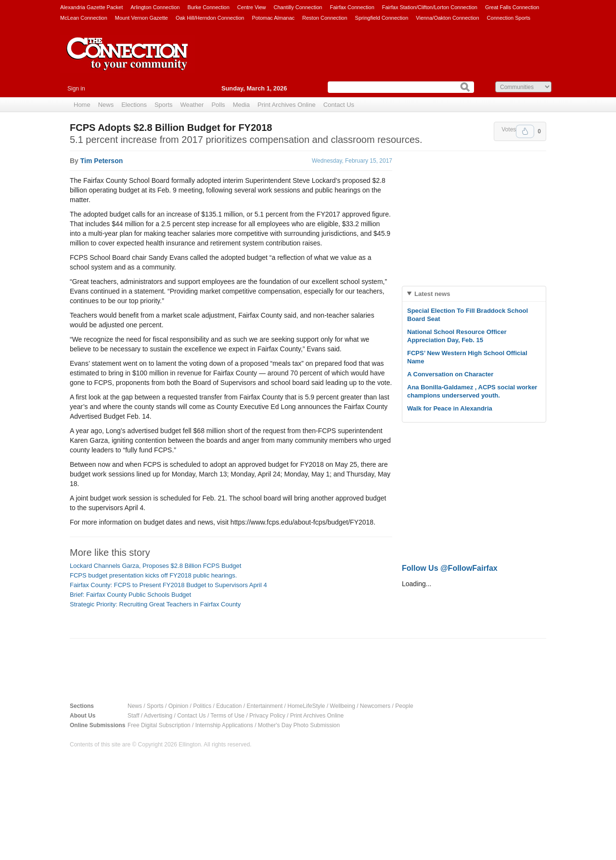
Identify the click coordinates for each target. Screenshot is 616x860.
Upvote (525, 131)
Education (229, 706)
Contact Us (339, 105)
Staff (133, 716)
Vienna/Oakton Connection (447, 18)
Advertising (158, 716)
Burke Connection (208, 7)
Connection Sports (509, 18)
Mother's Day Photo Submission (299, 725)
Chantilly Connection (298, 7)
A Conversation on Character (450, 374)
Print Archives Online (287, 105)
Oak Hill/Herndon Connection (210, 18)
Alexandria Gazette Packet (91, 7)
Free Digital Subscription (159, 725)
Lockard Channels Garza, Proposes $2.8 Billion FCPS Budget (155, 566)
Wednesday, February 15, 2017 (352, 161)
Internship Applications (224, 725)
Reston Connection (325, 18)
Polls (218, 105)
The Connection (128, 61)
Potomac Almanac (273, 18)
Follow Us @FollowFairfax (450, 568)
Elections (134, 105)
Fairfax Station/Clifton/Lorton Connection (430, 7)
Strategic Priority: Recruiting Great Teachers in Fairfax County (155, 604)
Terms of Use (227, 716)
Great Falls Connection (512, 7)
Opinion (178, 706)
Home (82, 105)
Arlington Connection (155, 7)
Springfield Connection (382, 18)
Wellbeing (342, 706)
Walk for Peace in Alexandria (450, 408)
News (106, 105)
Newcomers (375, 706)
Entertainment (265, 706)
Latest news (432, 294)
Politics (202, 706)
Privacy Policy (267, 716)
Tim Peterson (102, 161)
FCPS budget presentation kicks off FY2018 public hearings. (153, 575)
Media (241, 105)
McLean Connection (84, 18)
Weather (192, 105)
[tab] (474, 294)
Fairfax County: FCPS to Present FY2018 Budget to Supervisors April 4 (168, 585)
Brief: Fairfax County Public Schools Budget (130, 595)
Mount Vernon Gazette (141, 18)
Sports (164, 105)
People (404, 706)
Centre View (252, 7)
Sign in (76, 89)
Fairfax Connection (352, 7)
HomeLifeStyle (306, 706)
